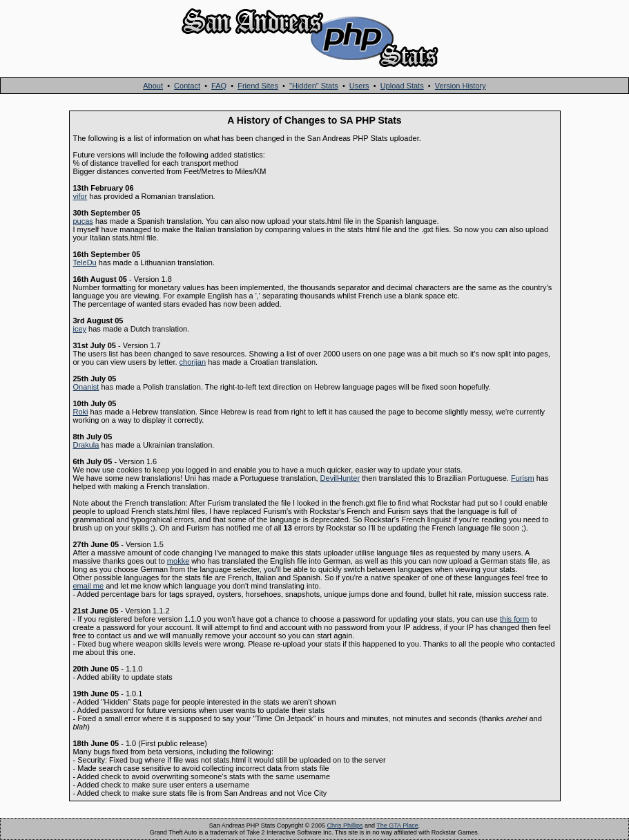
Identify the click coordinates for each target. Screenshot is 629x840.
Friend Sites (258, 86)
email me (89, 586)
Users (359, 86)
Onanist (86, 387)
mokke (178, 561)
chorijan (193, 362)
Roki (81, 412)
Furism (523, 478)
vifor (80, 196)
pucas (83, 221)
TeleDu (85, 262)
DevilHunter (340, 478)
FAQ (219, 86)
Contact (187, 86)
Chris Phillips (345, 825)
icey (80, 329)
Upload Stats (402, 86)
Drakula (86, 445)
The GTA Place (397, 825)
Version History (461, 86)
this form (514, 619)
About (153, 86)
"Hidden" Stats (314, 86)
